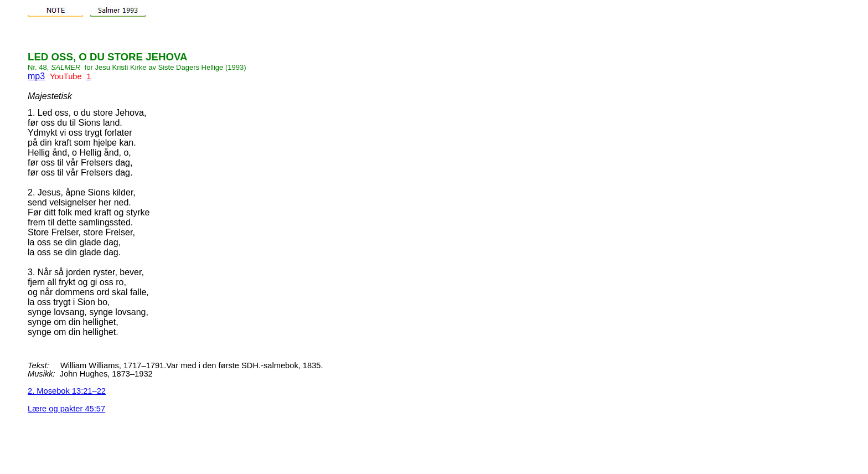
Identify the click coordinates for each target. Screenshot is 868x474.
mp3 (36, 76)
